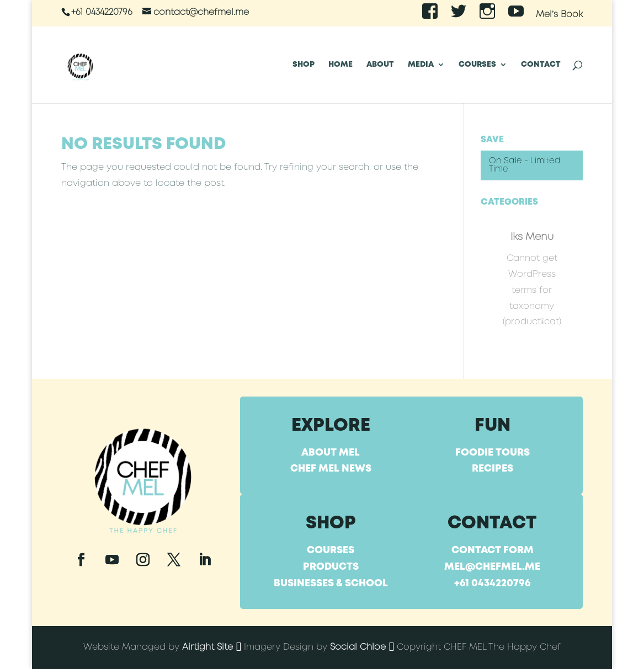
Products (331, 567)
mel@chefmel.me (492, 567)
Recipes (493, 469)
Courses (477, 65)
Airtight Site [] (212, 647)
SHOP (304, 65)
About (380, 65)
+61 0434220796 (493, 584)
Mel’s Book (559, 15)
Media (421, 65)
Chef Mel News (331, 469)
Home (340, 65)
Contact (541, 65)
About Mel (331, 453)
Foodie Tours (493, 453)
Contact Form (493, 550)
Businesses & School (331, 584)
